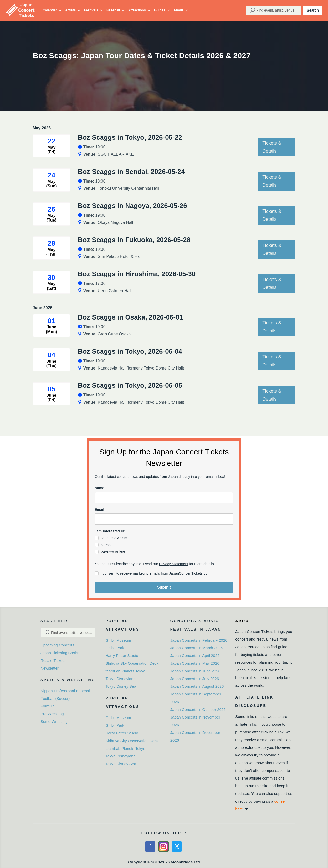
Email (99, 510)
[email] (164, 519)
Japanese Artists (114, 538)
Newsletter (50, 668)
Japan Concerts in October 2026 (198, 709)
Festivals (91, 10)
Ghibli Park (115, 648)
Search (313, 10)
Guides (160, 10)
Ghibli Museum (118, 640)
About (178, 10)
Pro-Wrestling (52, 714)
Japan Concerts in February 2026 (199, 640)
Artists (70, 10)
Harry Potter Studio (122, 656)
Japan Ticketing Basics (60, 653)
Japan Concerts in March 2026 (197, 648)
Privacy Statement (174, 564)
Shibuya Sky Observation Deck (132, 663)
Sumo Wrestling (54, 721)
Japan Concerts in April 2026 (195, 656)
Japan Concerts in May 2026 (195, 663)
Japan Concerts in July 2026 (195, 679)
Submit (164, 587)
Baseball (113, 10)
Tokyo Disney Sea (121, 686)
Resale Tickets (53, 660)
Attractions (137, 10)
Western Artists (113, 552)
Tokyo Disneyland (120, 679)
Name (99, 488)
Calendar (50, 10)
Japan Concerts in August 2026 (197, 686)
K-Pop (106, 545)
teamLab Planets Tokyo (125, 671)
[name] (164, 498)
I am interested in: (110, 531)
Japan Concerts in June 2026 (195, 671)
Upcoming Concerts (57, 645)
